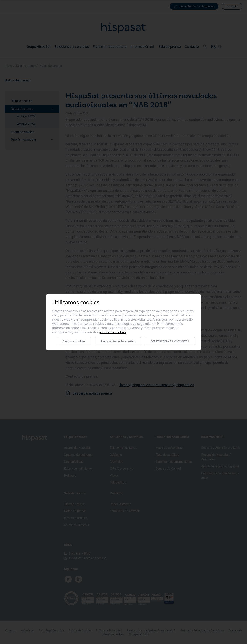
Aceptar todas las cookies (170, 341)
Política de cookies (112, 332)
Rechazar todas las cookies (118, 341)
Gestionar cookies (74, 341)
